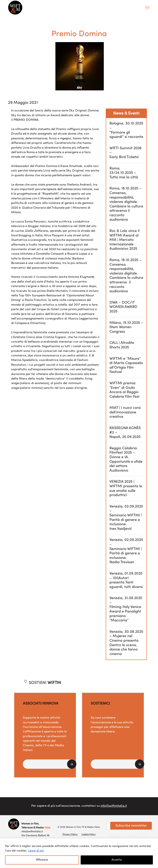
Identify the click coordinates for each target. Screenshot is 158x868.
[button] (50, 764)
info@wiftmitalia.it (114, 806)
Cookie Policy (89, 834)
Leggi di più (36, 851)
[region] (79, 853)
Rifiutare (42, 860)
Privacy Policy (70, 834)
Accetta (117, 860)
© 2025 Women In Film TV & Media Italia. (79, 827)
